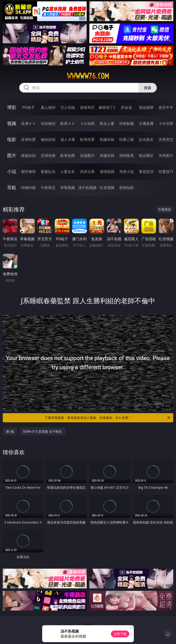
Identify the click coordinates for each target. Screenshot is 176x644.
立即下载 (120, 634)
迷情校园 (107, 172)
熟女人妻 (107, 123)
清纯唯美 (126, 156)
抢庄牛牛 (166, 107)
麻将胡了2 (107, 107)
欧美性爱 (87, 139)
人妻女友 (68, 172)
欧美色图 (68, 156)
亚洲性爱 (28, 139)
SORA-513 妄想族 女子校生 (42, 431)
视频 (12, 123)
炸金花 (126, 107)
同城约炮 (28, 188)
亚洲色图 (48, 156)
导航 (12, 187)
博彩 (12, 107)
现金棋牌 (146, 107)
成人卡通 (68, 139)
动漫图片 (87, 156)
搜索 (148, 88)
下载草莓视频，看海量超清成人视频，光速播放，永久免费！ (108, 418)
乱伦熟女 (146, 139)
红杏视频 (107, 188)
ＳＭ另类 (166, 123)
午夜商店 (48, 188)
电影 (12, 139)
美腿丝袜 (107, 156)
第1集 (10, 431)
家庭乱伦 (48, 172)
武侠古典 (87, 172)
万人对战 (68, 107)
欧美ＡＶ (68, 123)
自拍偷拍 (48, 123)
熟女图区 (146, 156)
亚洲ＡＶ (28, 123)
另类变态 (166, 139)
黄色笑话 (146, 172)
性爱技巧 (166, 172)
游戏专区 (87, 107)
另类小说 (126, 172)
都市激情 (28, 172)
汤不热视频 (87, 188)
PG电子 (28, 107)
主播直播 (146, 123)
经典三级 (126, 139)
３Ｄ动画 (87, 123)
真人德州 (48, 107)
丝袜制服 (126, 123)
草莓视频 (68, 188)
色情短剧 (126, 188)
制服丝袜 (107, 139)
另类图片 (166, 156)
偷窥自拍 (28, 156)
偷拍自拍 (48, 139)
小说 (12, 171)
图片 (12, 155)
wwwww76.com (88, 76)
